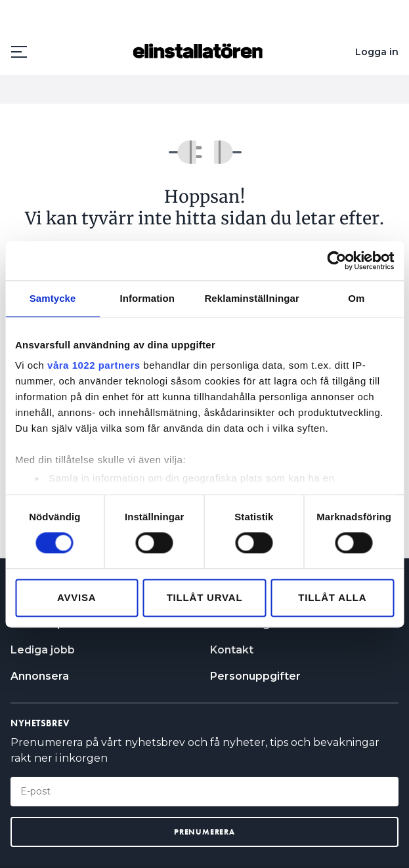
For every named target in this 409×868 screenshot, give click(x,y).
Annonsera (40, 676)
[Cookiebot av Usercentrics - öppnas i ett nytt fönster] (336, 260)
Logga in (377, 52)
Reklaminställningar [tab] (251, 298)
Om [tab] (356, 298)
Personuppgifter (255, 676)
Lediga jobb (43, 650)
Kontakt (232, 650)
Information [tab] (147, 298)
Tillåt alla (332, 597)
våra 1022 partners (94, 365)
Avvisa (77, 597)
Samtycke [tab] (53, 298)
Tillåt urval (205, 597)
